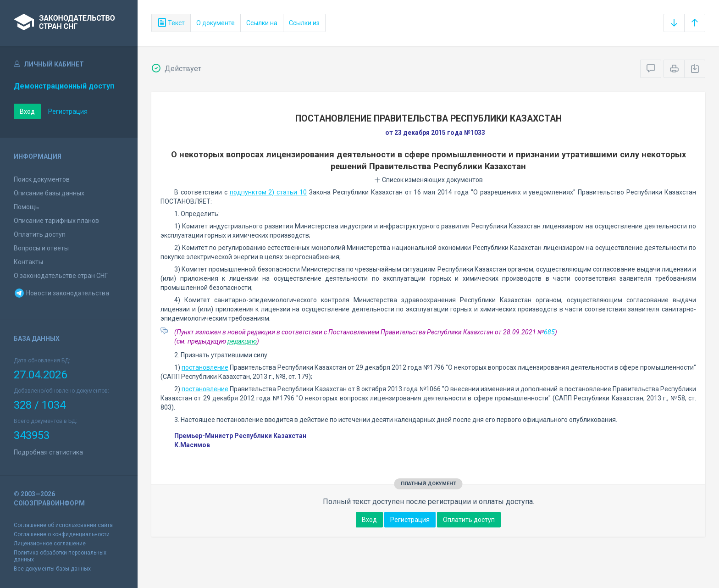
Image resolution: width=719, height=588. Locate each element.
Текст (171, 23)
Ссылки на (262, 23)
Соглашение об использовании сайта (63, 525)
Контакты (28, 262)
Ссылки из (304, 23)
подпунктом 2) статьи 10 (268, 192)
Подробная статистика (48, 452)
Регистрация (68, 111)
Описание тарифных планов (56, 221)
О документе (216, 23)
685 (549, 332)
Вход (27, 111)
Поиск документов (42, 179)
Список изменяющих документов (429, 180)
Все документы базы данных (52, 569)
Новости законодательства (61, 293)
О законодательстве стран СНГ (61, 276)
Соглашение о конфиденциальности (62, 534)
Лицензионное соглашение (50, 544)
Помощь (26, 207)
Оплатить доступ (40, 234)
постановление (205, 367)
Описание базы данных (49, 193)
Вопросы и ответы (41, 248)
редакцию (242, 341)
